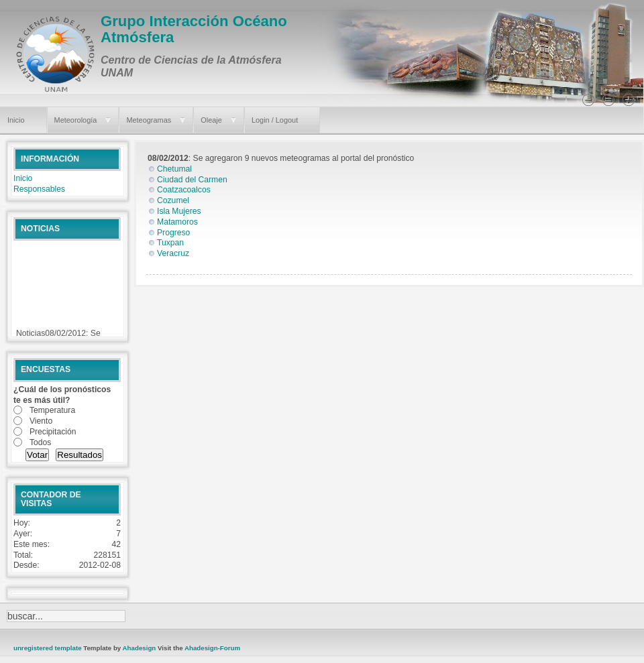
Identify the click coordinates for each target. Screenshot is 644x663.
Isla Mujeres (179, 211)
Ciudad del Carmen (192, 180)
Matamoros (177, 222)
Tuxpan (170, 243)
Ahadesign (140, 648)
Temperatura (52, 410)
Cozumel (173, 200)
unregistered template (48, 648)
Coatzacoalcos (184, 190)
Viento (41, 421)
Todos (40, 442)
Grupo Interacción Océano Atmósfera (194, 29)
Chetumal (174, 169)
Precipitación (53, 432)
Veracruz (173, 253)
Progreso (173, 233)
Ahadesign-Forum (212, 648)
